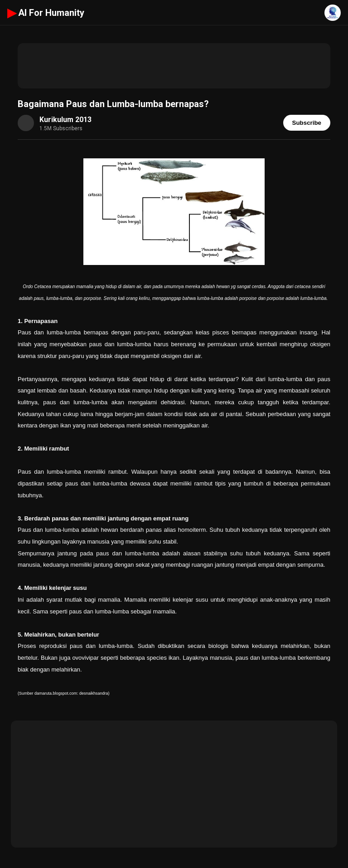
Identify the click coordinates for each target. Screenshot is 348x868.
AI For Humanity (46, 13)
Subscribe (307, 123)
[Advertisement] (174, 66)
